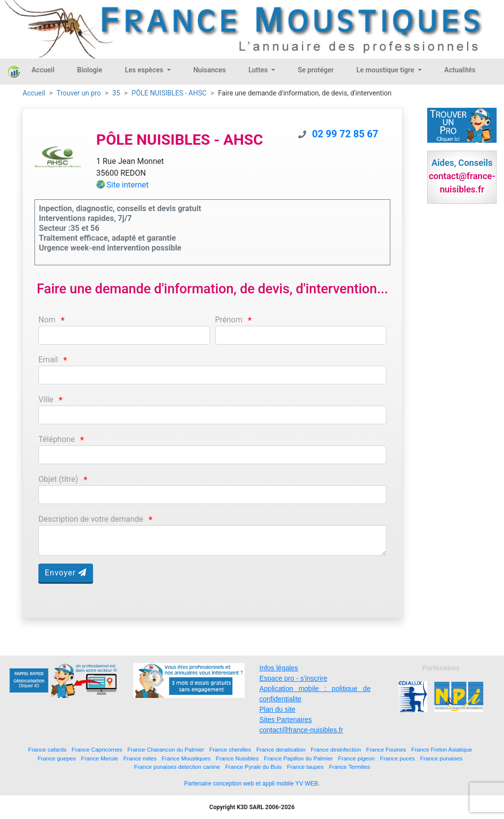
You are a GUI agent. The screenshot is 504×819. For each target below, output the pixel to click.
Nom (47, 320)
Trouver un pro (79, 93)
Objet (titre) (58, 479)
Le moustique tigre (386, 70)
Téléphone (57, 439)
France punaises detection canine (177, 767)
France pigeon (357, 758)
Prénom (229, 320)
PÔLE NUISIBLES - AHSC (169, 93)
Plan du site (277, 709)
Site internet (128, 185)
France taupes (305, 767)
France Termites (349, 767)
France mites (140, 758)
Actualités (460, 70)
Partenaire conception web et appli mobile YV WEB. (252, 784)
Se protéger (316, 70)
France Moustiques (186, 758)
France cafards (47, 749)
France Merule (100, 758)
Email (48, 360)
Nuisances (210, 70)
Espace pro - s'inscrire (293, 678)
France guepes (57, 758)
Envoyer (66, 573)
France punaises (441, 758)
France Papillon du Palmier (298, 758)
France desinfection (336, 749)
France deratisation (281, 749)
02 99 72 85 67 (345, 134)
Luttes (259, 70)
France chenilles (230, 749)
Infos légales (279, 668)
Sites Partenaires (286, 720)
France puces (397, 758)
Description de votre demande (91, 519)
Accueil (43, 70)
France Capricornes (97, 749)
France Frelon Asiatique (442, 749)
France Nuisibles (237, 758)
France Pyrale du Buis (253, 767)
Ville (46, 399)
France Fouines (386, 749)
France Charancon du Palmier (166, 749)
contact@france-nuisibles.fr (301, 730)
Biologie (90, 70)
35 (116, 93)
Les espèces (145, 70)
